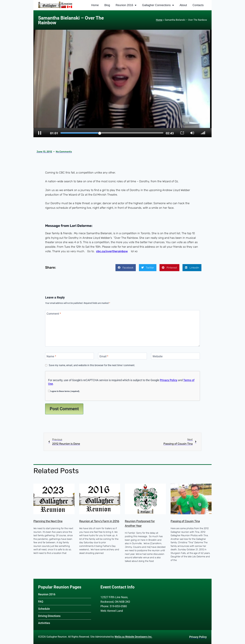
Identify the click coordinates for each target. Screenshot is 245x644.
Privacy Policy (169, 380)
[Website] (175, 356)
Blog (107, 5)
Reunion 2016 (126, 5)
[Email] (122, 356)
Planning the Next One (48, 521)
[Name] (70, 356)
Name (51, 356)
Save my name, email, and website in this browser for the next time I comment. (92, 365)
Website (158, 356)
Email (104, 356)
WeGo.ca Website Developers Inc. (133, 637)
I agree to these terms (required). (64, 391)
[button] (126, 268)
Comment (54, 314)
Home (95, 5)
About (183, 5)
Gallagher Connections (158, 5)
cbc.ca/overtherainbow (112, 251)
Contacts (198, 5)
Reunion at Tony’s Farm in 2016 (99, 521)
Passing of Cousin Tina (185, 521)
